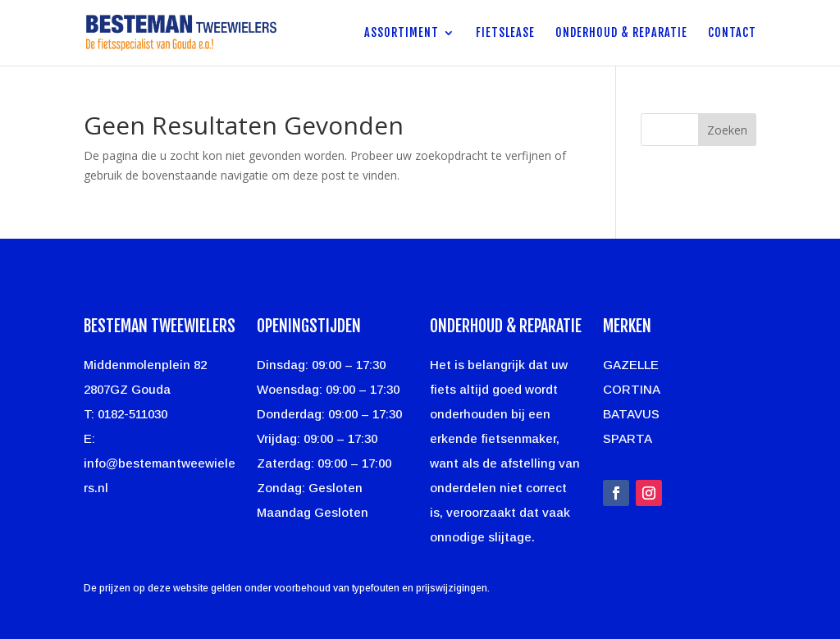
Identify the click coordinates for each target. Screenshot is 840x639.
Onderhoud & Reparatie (621, 33)
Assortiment (402, 33)
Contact (732, 33)
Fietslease (505, 33)
